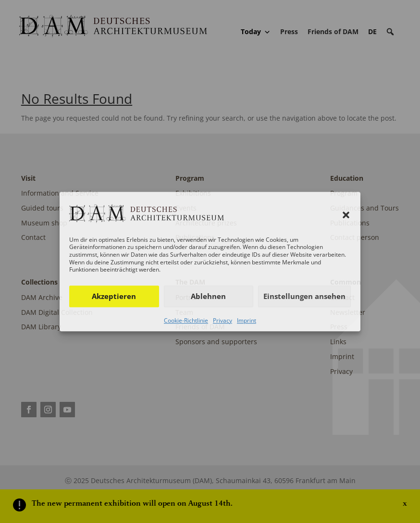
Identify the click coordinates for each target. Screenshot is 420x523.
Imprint (247, 320)
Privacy (222, 320)
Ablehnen (208, 296)
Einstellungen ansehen (304, 296)
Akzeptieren (114, 296)
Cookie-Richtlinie (186, 320)
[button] (346, 215)
